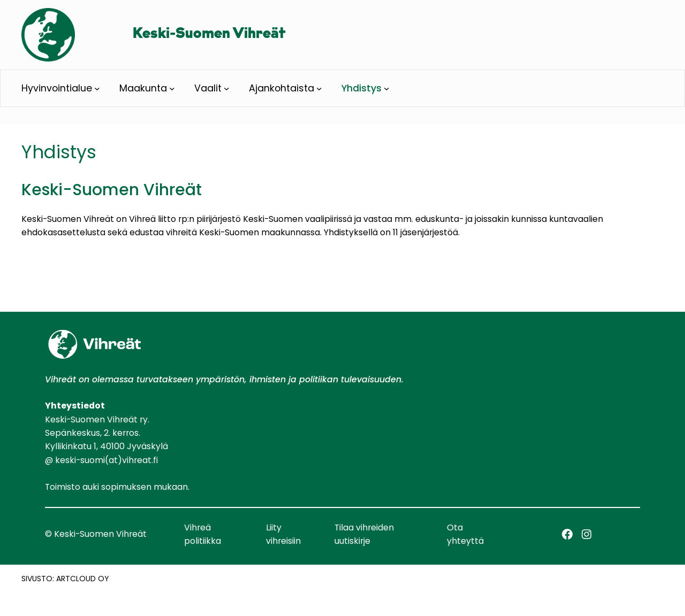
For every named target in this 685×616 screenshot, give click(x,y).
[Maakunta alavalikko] (172, 88)
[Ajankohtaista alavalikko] (319, 88)
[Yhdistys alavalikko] (387, 88)
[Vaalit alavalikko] (227, 88)
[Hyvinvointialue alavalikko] (97, 88)
